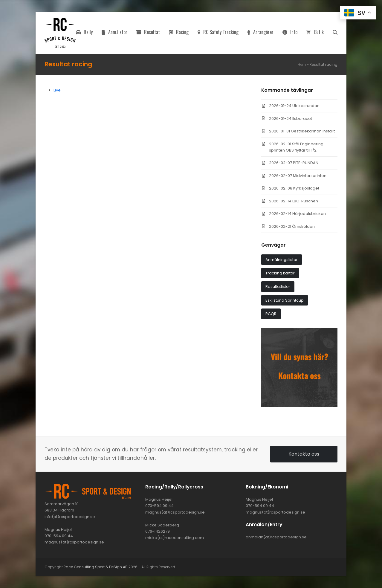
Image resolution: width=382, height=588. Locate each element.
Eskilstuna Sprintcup (285, 300)
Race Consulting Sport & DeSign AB (96, 567)
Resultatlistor (278, 287)
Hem (302, 64)
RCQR (271, 314)
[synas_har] (299, 406)
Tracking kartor (280, 273)
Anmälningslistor (282, 260)
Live (57, 90)
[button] (335, 33)
